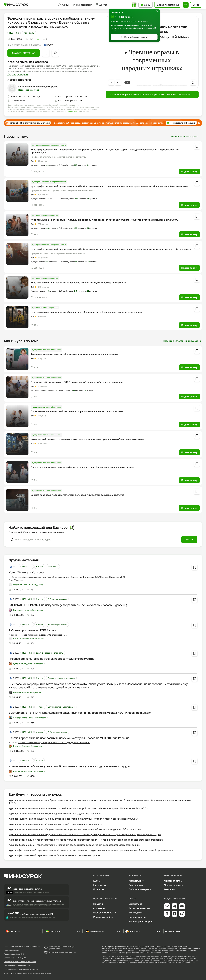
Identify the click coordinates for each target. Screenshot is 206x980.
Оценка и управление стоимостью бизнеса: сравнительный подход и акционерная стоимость (83, 467)
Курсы (63, 5)
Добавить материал (140, 889)
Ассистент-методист (140, 908)
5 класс (40, 566)
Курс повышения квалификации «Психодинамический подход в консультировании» (55, 824)
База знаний (136, 885)
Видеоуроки (136, 913)
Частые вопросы (173, 885)
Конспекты (29, 33)
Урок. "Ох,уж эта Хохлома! (26, 572)
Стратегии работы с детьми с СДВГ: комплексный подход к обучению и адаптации (77, 382)
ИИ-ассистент (82, 5)
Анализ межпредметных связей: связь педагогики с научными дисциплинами (74, 354)
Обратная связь (173, 881)
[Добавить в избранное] (46, 53)
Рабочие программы (57, 599)
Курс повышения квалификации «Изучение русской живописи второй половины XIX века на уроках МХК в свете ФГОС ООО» (78, 808)
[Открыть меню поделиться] (55, 53)
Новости (98, 904)
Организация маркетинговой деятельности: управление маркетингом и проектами (77, 411)
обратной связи (188, 962)
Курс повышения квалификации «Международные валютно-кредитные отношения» (55, 814)
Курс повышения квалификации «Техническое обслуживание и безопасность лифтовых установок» (86, 312)
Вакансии (170, 889)
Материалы (100, 885)
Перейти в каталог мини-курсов (182, 341)
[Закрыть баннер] (199, 123)
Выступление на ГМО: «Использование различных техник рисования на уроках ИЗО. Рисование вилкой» (80, 713)
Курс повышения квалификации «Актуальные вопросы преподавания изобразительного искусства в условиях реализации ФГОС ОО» (105, 220)
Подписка (99, 889)
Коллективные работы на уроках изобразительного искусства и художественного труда (69, 766)
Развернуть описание (18, 74)
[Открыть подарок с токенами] (134, 5)
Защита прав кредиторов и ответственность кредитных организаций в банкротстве (77, 495)
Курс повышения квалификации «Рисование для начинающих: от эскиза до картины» (78, 283)
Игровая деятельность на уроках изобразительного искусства (51, 659)
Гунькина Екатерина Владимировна (38, 87)
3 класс (40, 599)
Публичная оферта (12, 950)
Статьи (39, 760)
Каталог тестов (137, 917)
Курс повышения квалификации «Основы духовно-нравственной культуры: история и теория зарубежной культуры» (74, 819)
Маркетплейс (136, 881)
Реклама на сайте (103, 917)
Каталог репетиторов (141, 921)
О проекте (99, 908)
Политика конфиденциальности (17, 965)
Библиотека (135, 904)
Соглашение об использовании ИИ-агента (21, 969)
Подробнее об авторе (29, 90)
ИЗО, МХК (14, 33)
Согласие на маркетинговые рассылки (20, 962)
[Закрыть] (157, 11)
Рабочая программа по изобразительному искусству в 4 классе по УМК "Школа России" (69, 738)
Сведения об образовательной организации (22, 947)
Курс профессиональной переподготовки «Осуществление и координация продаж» (55, 855)
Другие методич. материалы (50, 653)
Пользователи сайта (105, 913)
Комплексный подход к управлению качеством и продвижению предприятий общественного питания (88, 439)
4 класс (40, 624)
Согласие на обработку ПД (15, 958)
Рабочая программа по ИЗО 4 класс (33, 630)
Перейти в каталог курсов (186, 136)
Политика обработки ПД (14, 954)
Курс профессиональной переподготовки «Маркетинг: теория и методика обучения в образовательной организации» (74, 845)
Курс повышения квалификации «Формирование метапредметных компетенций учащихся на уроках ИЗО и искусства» (75, 829)
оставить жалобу (73, 111)
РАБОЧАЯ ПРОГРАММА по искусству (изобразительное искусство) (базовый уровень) (68, 605)
